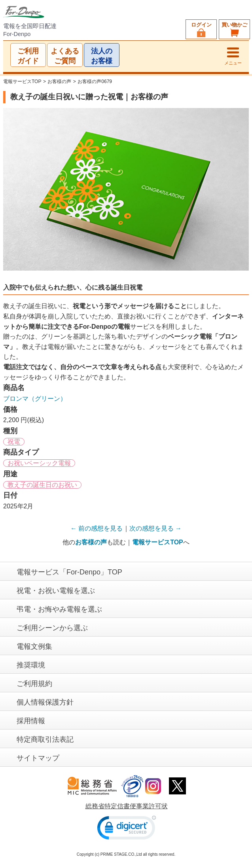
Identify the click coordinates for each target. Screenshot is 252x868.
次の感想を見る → (155, 528)
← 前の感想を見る (97, 528)
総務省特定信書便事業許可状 (127, 806)
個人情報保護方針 (45, 702)
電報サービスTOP (22, 81)
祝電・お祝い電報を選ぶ (56, 591)
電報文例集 (34, 646)
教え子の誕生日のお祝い (42, 485)
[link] (127, 829)
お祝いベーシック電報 (39, 463)
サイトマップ (38, 758)
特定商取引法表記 (45, 739)
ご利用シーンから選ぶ (52, 628)
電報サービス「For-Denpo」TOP (69, 572)
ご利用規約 (34, 684)
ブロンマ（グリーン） (35, 399)
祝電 (14, 442)
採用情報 (31, 721)
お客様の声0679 (95, 81)
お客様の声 (59, 81)
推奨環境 (31, 665)
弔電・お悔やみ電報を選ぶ (59, 609)
